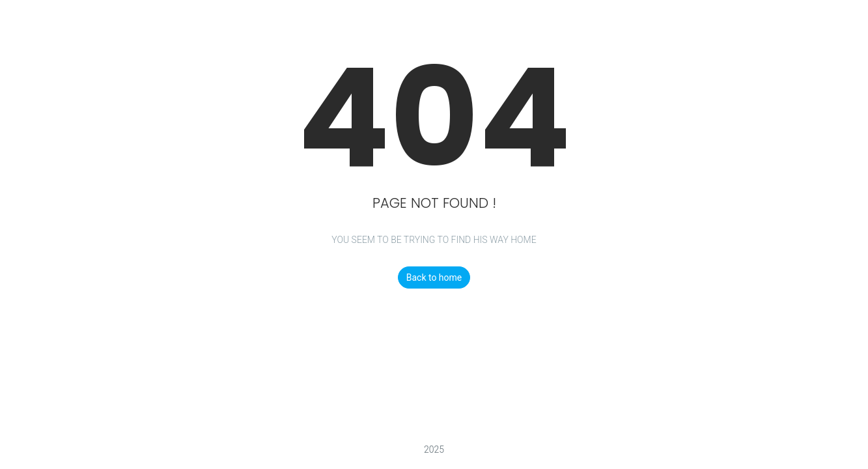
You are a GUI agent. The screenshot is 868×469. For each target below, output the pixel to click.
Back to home (434, 277)
